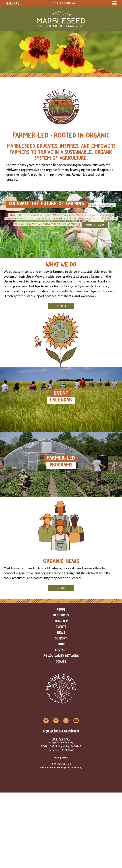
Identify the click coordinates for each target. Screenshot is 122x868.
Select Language (66, 3)
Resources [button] (61, 306)
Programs (61, 621)
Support (61, 639)
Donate (61, 662)
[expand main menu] (114, 3)
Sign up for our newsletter (61, 731)
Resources (61, 616)
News (61, 633)
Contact (61, 650)
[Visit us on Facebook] (46, 721)
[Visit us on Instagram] (56, 721)
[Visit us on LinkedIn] (66, 721)
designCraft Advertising (71, 767)
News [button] (61, 588)
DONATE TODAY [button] (95, 225)
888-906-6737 (61, 739)
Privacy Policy (61, 757)
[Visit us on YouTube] (76, 721)
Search (12, 3)
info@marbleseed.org (61, 742)
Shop (61, 644)
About (61, 610)
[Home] (61, 19)
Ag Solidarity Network (61, 656)
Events (61, 627)
